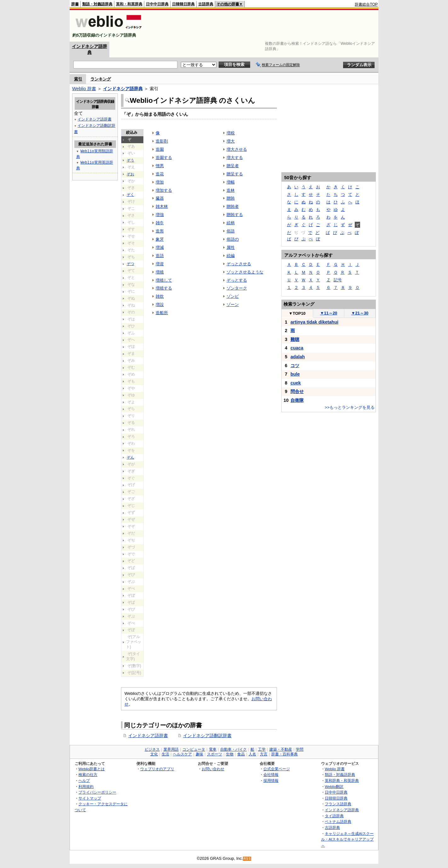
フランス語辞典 (338, 804)
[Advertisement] (263, 26)
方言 (264, 754)
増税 (231, 133)
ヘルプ (84, 780)
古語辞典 (206, 4)
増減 (160, 247)
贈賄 (231, 198)
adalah (298, 357)
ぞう (130, 160)
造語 (160, 256)
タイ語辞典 (334, 816)
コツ (295, 366)
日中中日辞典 (157, 4)
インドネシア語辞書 (148, 736)
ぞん (130, 457)
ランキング (101, 79)
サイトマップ (90, 798)
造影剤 (162, 141)
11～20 (329, 313)
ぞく (130, 195)
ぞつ (130, 264)
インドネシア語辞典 (123, 89)
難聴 (295, 339)
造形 (160, 231)
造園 (160, 149)
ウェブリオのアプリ (157, 769)
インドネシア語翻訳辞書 (207, 736)
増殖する (164, 288)
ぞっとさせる (239, 264)
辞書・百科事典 (284, 754)
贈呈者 (233, 166)
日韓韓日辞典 (183, 4)
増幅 (231, 182)
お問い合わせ (213, 769)
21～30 (360, 313)
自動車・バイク (233, 749)
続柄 (231, 223)
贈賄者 (233, 206)
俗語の (233, 239)
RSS (247, 859)
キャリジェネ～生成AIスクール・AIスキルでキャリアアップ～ (347, 839)
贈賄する (235, 215)
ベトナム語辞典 (338, 821)
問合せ (297, 391)
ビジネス (152, 749)
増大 (231, 141)
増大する (235, 158)
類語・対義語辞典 (97, 4)
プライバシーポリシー (97, 792)
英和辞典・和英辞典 (342, 780)
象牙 (160, 239)
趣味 (199, 754)
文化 (154, 754)
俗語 (231, 231)
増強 (160, 215)
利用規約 (86, 786)
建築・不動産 (281, 749)
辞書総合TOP (366, 4)
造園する (164, 158)
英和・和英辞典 (129, 4)
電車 (213, 749)
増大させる (237, 149)
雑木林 (162, 206)
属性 (231, 247)
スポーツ (215, 754)
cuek (296, 383)
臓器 (160, 198)
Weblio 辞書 (84, 89)
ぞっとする (237, 280)
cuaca (297, 348)
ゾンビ (233, 296)
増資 (160, 264)
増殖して (164, 280)
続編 (231, 256)
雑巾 (160, 223)
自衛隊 (297, 400)
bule (295, 374)
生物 (230, 754)
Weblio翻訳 (334, 786)
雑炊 (160, 296)
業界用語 (171, 749)
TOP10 (297, 313)
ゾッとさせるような (245, 272)
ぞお (130, 174)
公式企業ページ (277, 769)
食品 (241, 754)
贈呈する (235, 174)
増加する (164, 190)
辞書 (75, 4)
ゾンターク (237, 288)
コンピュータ (194, 749)
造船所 (162, 313)
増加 (160, 182)
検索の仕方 (88, 774)
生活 (165, 754)
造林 (231, 190)
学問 (300, 749)
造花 (160, 174)
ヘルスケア (182, 754)
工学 (262, 749)
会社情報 (271, 774)
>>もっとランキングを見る (350, 407)
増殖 (160, 272)
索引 (78, 79)
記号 (338, 280)
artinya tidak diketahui (314, 322)
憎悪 (160, 166)
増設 (160, 305)
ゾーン (233, 305)
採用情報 (271, 780)
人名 (252, 754)
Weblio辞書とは (92, 769)
